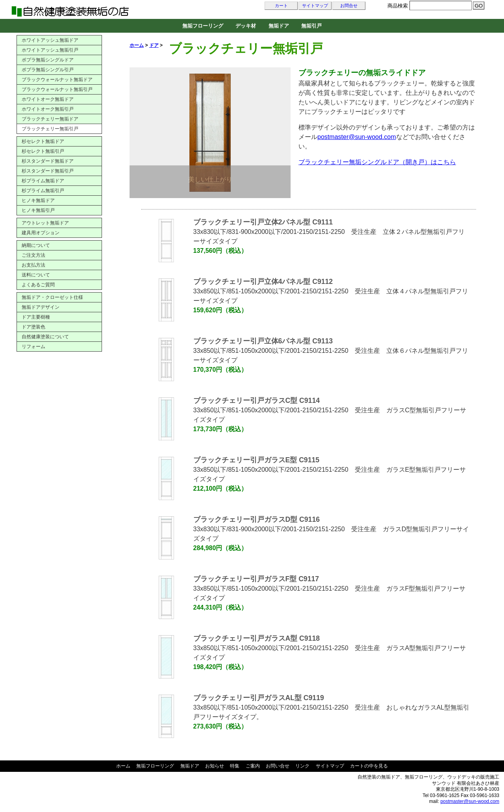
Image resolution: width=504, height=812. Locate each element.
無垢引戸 (311, 26)
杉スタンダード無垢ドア (48, 161)
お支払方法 (33, 265)
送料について (36, 275)
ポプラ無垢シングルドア (48, 60)
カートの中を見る (369, 766)
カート (281, 6)
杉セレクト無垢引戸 (43, 151)
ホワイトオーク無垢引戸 (48, 109)
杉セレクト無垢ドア (43, 141)
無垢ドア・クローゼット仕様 (52, 297)
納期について (36, 245)
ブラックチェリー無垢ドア (50, 119)
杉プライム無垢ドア (43, 181)
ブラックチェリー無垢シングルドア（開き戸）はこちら (377, 162)
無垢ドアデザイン (41, 307)
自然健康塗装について (45, 337)
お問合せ (349, 6)
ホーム (137, 45)
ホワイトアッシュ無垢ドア (50, 40)
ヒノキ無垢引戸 (38, 210)
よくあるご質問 (38, 285)
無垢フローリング (203, 26)
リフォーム (33, 347)
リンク (302, 766)
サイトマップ (315, 6)
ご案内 (253, 766)
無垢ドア (279, 26)
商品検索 (398, 6)
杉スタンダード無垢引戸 (48, 171)
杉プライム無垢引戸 (43, 191)
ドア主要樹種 (36, 317)
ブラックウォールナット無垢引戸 (57, 89)
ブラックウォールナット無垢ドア (57, 80)
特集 (235, 766)
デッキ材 (246, 26)
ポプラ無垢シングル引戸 (48, 70)
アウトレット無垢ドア (45, 223)
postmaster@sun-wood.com (357, 137)
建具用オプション (41, 233)
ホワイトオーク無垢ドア (48, 99)
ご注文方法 (33, 255)
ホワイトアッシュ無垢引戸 (50, 50)
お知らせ (215, 766)
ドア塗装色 (33, 327)
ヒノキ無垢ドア (38, 200)
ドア (154, 45)
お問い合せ (278, 766)
